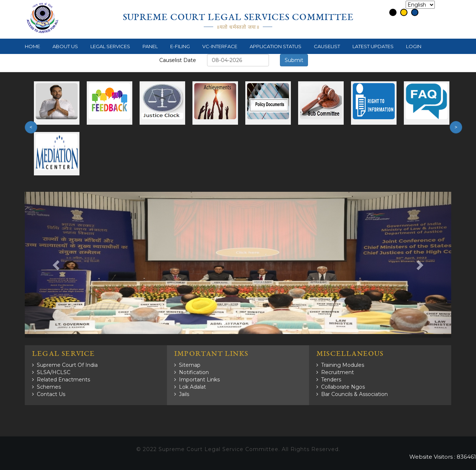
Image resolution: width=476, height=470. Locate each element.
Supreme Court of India (67, 365)
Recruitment (338, 372)
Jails (184, 394)
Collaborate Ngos (343, 387)
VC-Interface (220, 46)
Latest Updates (373, 46)
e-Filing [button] (180, 46)
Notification (194, 372)
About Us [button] (65, 46)
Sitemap (190, 365)
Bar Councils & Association (354, 394)
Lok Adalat (192, 387)
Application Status (276, 46)
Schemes (49, 387)
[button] (57, 265)
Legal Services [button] (110, 46)
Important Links (199, 380)
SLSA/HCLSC (54, 372)
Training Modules (343, 365)
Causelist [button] (327, 46)
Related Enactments (63, 380)
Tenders (331, 380)
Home (32, 46)
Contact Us (51, 394)
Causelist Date (178, 60)
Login (414, 46)
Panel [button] (150, 46)
